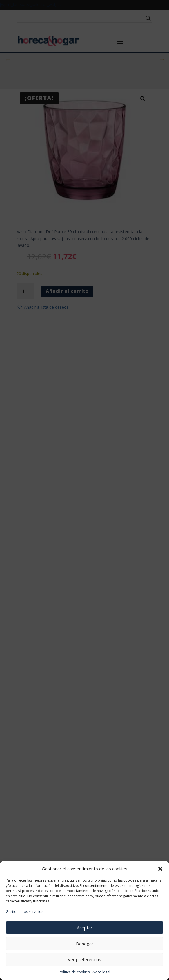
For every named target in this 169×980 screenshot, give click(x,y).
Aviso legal (101, 972)
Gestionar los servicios (24, 912)
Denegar (85, 944)
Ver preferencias (84, 959)
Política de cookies (74, 972)
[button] (160, 869)
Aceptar (85, 928)
